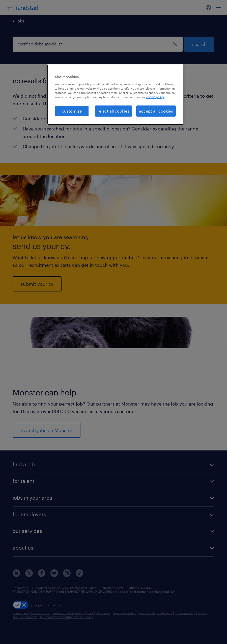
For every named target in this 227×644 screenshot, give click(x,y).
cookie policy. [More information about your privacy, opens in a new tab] (155, 97)
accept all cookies (156, 111)
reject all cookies (113, 111)
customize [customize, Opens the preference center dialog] (72, 111)
